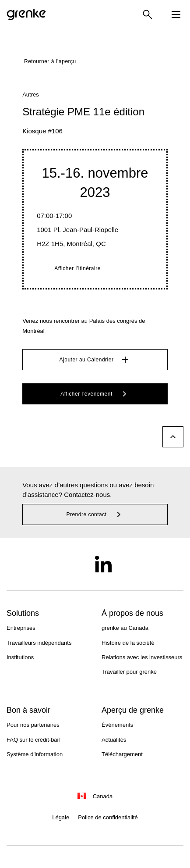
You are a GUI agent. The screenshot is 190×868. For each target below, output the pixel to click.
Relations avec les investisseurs (142, 657)
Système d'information (35, 754)
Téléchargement (122, 754)
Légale (61, 817)
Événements (117, 725)
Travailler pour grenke (129, 672)
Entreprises (21, 628)
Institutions (20, 657)
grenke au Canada (125, 628)
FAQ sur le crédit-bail (33, 740)
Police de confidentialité (108, 817)
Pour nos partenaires (33, 725)
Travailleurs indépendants (39, 643)
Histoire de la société (128, 643)
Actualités (114, 740)
